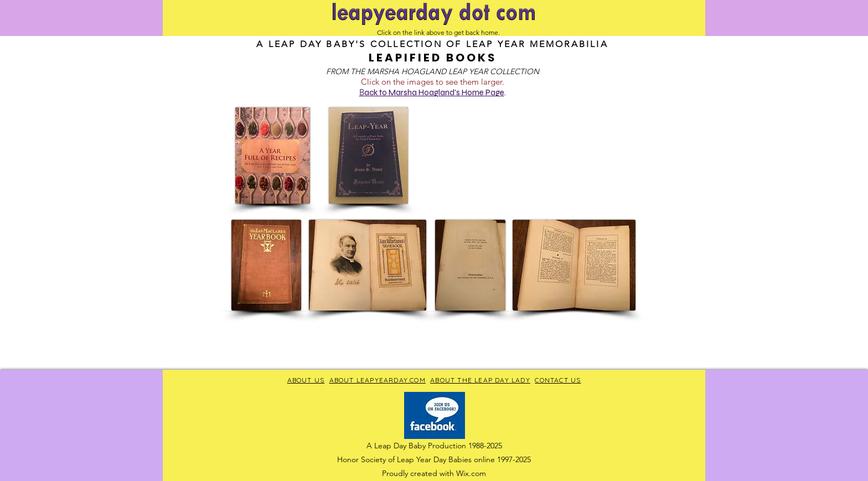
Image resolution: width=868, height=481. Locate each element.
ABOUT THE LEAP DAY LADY (480, 380)
